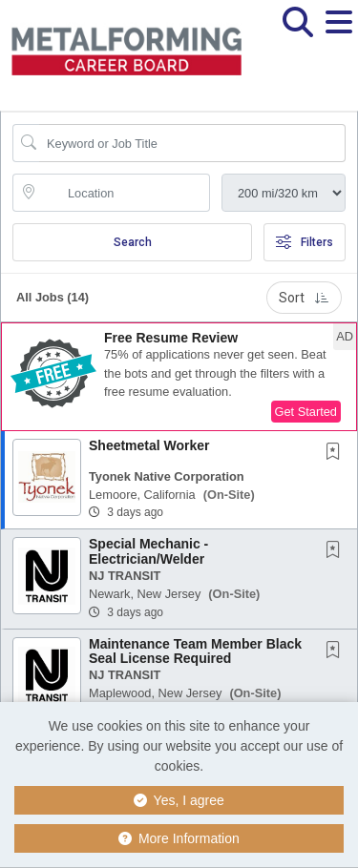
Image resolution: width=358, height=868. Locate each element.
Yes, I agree (179, 800)
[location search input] (125, 193)
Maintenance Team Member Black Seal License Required (195, 651)
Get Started (306, 412)
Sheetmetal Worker (149, 445)
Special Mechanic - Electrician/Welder (148, 551)
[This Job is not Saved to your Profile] (337, 453)
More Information (179, 838)
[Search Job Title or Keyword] (192, 143)
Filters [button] (305, 242)
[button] (338, 37)
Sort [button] (304, 298)
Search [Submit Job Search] (133, 242)
